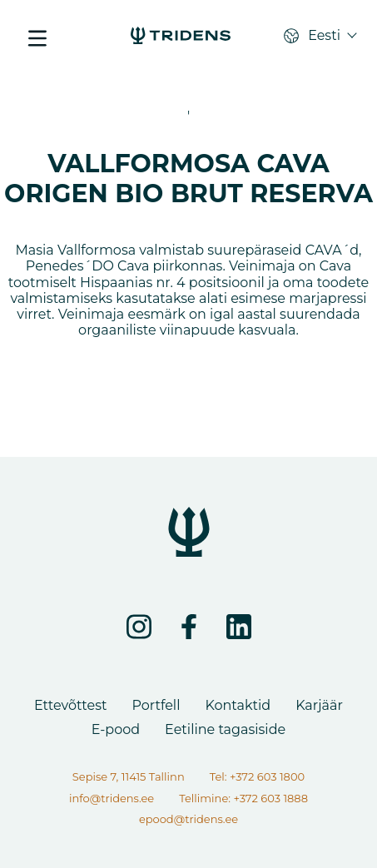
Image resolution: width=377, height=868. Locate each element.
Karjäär (319, 705)
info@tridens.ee (112, 798)
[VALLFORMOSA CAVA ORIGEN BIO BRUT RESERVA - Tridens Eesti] (181, 37)
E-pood (116, 729)
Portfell (156, 705)
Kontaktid (238, 705)
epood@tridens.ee (188, 819)
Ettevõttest (70, 705)
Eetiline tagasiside (225, 729)
